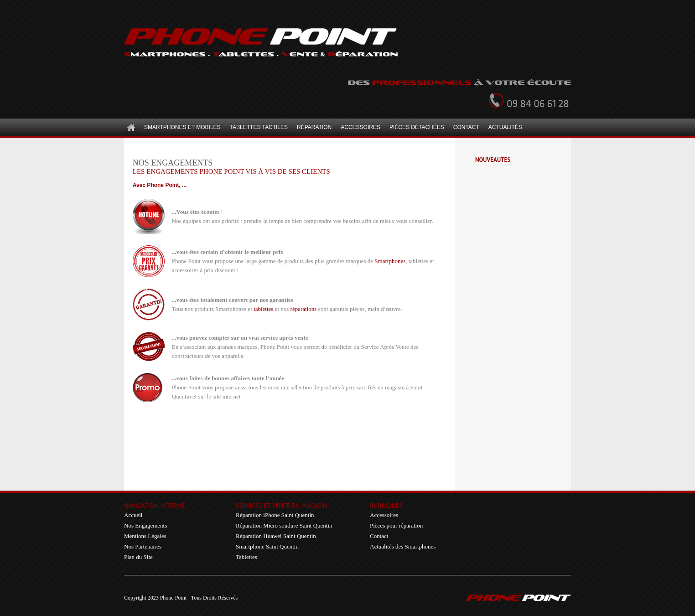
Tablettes (246, 557)
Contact (466, 127)
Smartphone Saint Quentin (267, 546)
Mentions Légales (145, 536)
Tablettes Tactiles (259, 127)
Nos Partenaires (143, 546)
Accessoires (360, 127)
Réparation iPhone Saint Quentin (275, 515)
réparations (304, 309)
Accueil (133, 515)
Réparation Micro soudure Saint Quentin (284, 525)
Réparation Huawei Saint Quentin (276, 536)
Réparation (314, 127)
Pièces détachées (417, 127)
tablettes (263, 309)
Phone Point (173, 598)
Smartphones (390, 261)
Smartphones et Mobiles (182, 127)
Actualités (505, 127)
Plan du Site (138, 557)
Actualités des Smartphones (403, 546)
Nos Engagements (145, 525)
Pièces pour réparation (396, 525)
